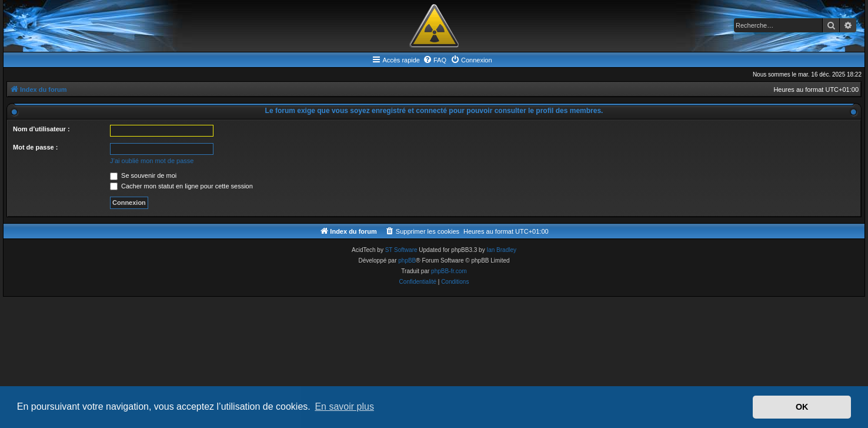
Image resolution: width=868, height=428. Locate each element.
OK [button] (802, 407)
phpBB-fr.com (449, 271)
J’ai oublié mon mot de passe (152, 161)
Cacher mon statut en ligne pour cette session (181, 186)
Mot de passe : (35, 147)
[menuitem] (435, 60)
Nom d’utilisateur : (41, 129)
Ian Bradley (501, 250)
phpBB (407, 261)
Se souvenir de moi (143, 175)
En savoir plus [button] (344, 407)
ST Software (401, 250)
